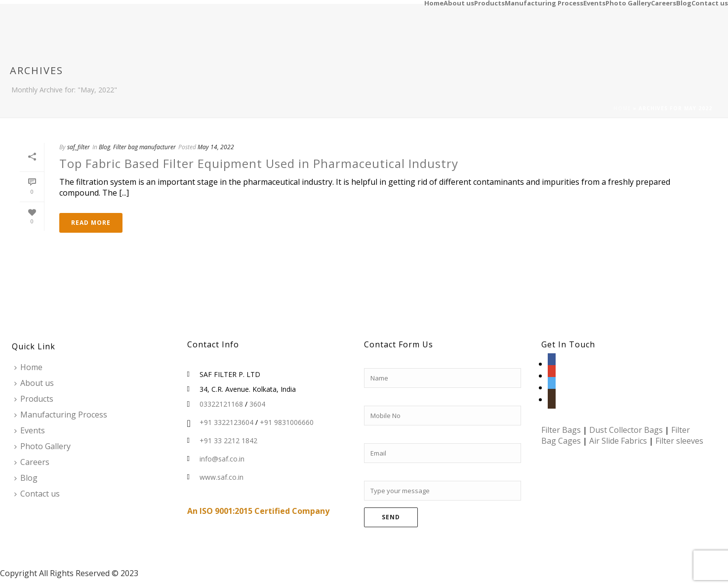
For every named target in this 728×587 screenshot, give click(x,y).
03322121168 (221, 404)
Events (594, 2)
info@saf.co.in (222, 459)
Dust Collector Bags (626, 430)
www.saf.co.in (222, 477)
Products (489, 2)
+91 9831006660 (287, 422)
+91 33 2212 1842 (228, 441)
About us (459, 2)
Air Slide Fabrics (618, 441)
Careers (664, 2)
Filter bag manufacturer (144, 147)
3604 (257, 404)
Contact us (710, 2)
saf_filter (79, 147)
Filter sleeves (679, 441)
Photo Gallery (628, 2)
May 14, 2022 (216, 147)
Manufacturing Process (544, 2)
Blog (684, 2)
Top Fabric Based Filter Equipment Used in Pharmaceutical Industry (259, 163)
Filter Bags (561, 430)
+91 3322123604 (226, 422)
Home (434, 2)
